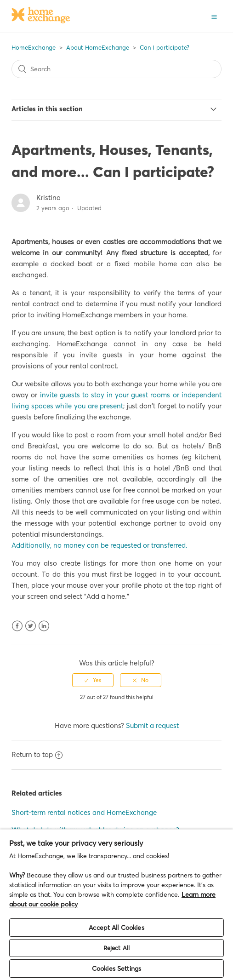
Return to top (37, 754)
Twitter (31, 626)
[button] (214, 16)
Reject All (116, 948)
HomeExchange (34, 47)
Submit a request (152, 725)
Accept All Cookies (116, 928)
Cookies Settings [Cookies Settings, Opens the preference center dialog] (116, 969)
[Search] (116, 69)
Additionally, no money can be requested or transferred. (99, 545)
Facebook (17, 626)
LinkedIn (44, 626)
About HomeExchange (98, 47)
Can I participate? (165, 47)
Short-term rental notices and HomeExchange (84, 812)
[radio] (93, 680)
